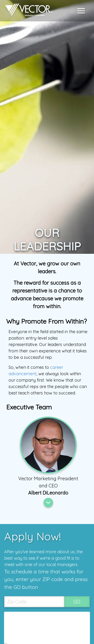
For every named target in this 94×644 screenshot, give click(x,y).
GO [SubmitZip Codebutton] (77, 602)
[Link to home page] (28, 11)
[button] (82, 11)
